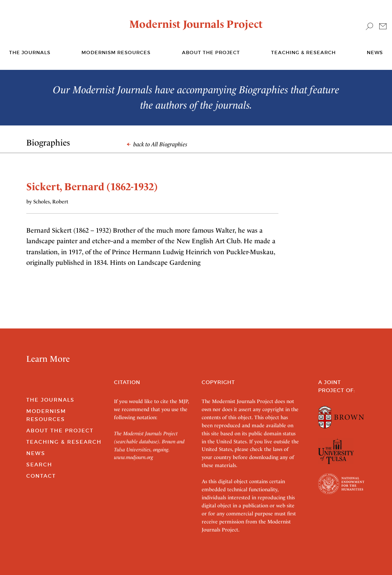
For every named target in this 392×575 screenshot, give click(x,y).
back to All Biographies (157, 144)
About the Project (211, 52)
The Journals (50, 400)
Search (39, 465)
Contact (41, 476)
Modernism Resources (116, 52)
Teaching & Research (303, 52)
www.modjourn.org (134, 457)
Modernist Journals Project (196, 24)
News (375, 52)
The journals (30, 52)
